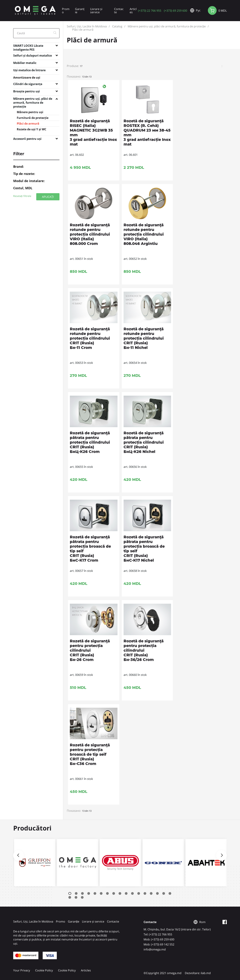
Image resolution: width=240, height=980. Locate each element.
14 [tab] (151, 893)
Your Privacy (22, 970)
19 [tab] (76, 897)
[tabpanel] (35, 863)
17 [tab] (170, 893)
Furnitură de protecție (33, 118)
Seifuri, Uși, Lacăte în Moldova (87, 26)
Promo (66, 11)
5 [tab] (95, 893)
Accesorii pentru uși (27, 139)
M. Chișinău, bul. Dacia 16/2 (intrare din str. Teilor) (177, 929)
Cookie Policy (44, 970)
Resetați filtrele (22, 196)
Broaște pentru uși (27, 91)
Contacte (119, 11)
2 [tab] (76, 893)
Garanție (80, 11)
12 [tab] (139, 893)
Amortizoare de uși (27, 78)
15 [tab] (157, 893)
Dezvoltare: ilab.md (198, 973)
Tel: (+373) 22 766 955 (158, 934)
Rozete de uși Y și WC (32, 129)
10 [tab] (126, 893)
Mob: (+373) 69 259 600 (159, 939)
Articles (133, 11)
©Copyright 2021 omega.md (162, 973)
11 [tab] (132, 893)
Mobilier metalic (25, 63)
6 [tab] (101, 893)
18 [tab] (70, 897)
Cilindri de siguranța (28, 84)
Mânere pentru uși (30, 112)
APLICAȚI (48, 197)
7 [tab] (107, 893)
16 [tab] (164, 893)
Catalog (117, 26)
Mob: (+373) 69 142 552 (159, 944)
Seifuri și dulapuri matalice (32, 55)
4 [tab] (89, 893)
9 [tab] (120, 893)
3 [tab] (82, 893)
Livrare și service (96, 11)
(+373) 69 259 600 (176, 10)
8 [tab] (114, 893)
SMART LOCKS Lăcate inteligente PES (28, 46)
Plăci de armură (28, 124)
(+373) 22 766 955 (150, 10)
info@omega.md (155, 949)
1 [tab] (70, 893)
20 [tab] (82, 897)
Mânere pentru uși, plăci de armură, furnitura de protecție (33, 99)
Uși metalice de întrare (29, 70)
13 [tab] (145, 893)
